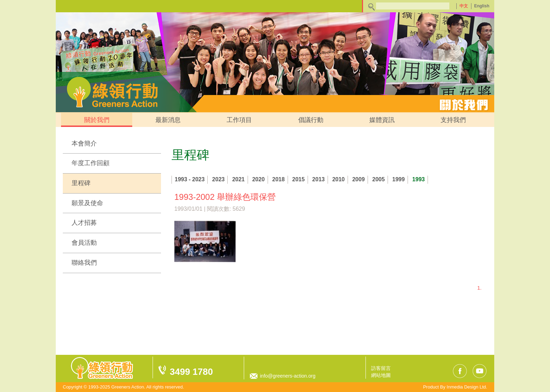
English (482, 6)
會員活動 (84, 243)
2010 (338, 179)
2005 (378, 179)
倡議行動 (311, 120)
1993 (418, 179)
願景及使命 (87, 203)
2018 (279, 179)
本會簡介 (84, 143)
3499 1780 (191, 372)
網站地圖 (381, 375)
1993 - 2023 (190, 179)
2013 (318, 179)
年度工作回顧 (90, 163)
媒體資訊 (382, 120)
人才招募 (84, 223)
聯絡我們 (84, 263)
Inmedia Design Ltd (466, 387)
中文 (464, 6)
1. (479, 288)
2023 (219, 179)
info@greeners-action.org (288, 376)
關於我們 (97, 120)
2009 (358, 179)
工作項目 (239, 120)
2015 (299, 179)
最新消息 (168, 120)
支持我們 (453, 120)
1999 (398, 179)
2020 (259, 179)
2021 (239, 179)
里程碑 (81, 183)
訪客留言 (381, 368)
